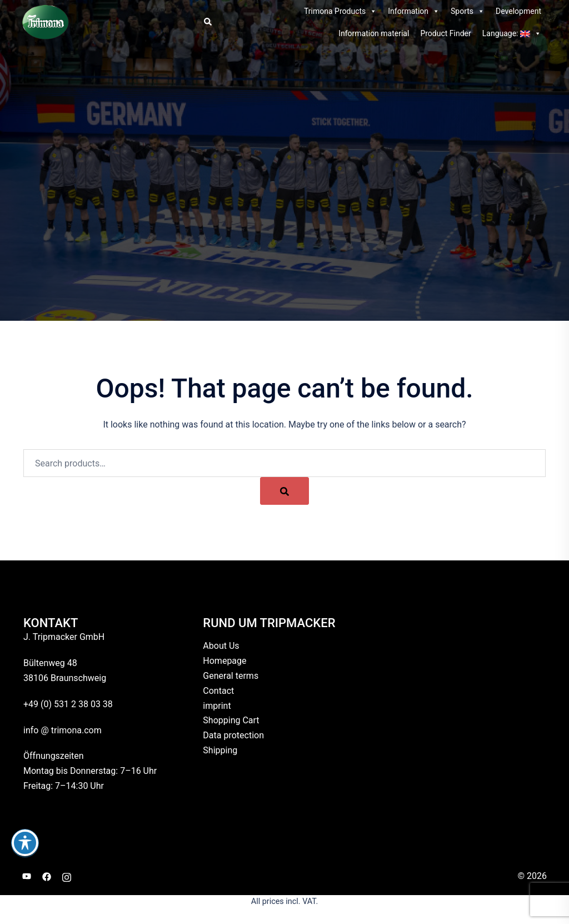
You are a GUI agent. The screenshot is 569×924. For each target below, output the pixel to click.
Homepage (224, 661)
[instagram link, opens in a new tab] (67, 876)
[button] (207, 22)
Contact (218, 691)
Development (518, 11)
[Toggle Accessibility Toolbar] (25, 843)
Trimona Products (340, 11)
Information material (374, 33)
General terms (231, 676)
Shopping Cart (231, 720)
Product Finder (445, 33)
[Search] (284, 491)
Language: (512, 33)
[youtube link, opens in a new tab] (27, 876)
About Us (221, 646)
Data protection (233, 735)
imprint (217, 706)
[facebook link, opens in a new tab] (47, 876)
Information (414, 11)
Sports (468, 11)
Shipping (220, 750)
